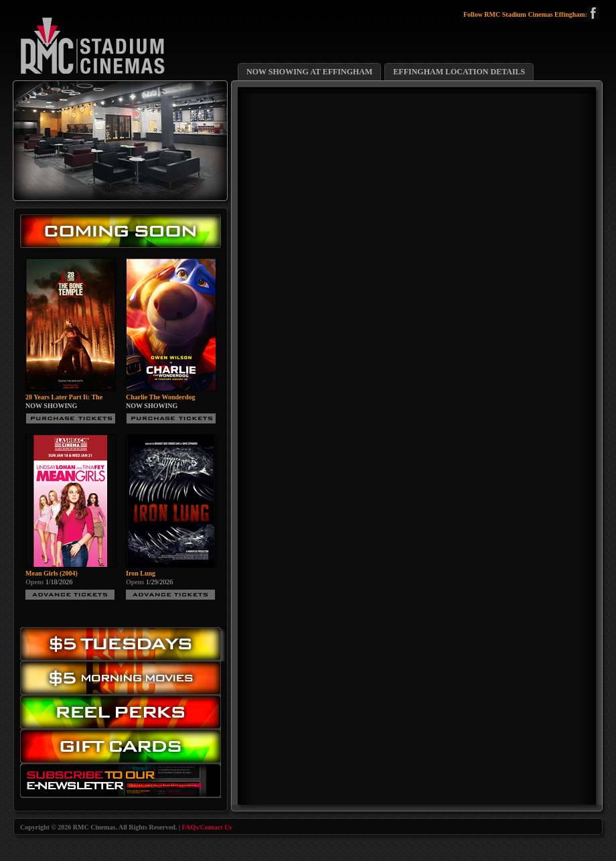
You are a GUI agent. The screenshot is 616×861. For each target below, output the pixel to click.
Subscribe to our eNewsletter (124, 784)
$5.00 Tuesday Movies (124, 644)
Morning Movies (124, 678)
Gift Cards (124, 749)
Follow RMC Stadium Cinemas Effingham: (531, 15)
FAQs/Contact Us (207, 827)
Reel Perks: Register (124, 713)
